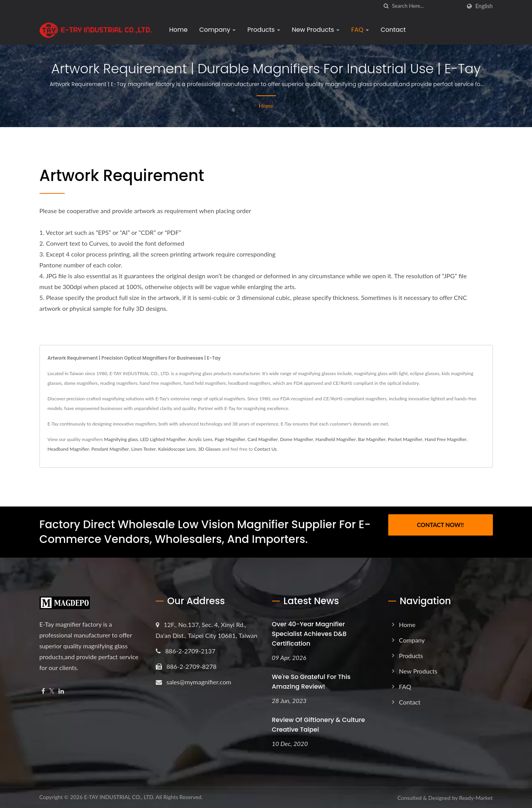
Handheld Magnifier (336, 439)
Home (179, 30)
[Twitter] (52, 691)
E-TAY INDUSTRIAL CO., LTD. (119, 797)
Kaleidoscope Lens (177, 449)
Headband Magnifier (69, 449)
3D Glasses (209, 449)
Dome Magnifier (297, 439)
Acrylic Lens (200, 439)
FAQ (360, 30)
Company (217, 30)
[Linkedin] (61, 691)
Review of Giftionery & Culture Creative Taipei (319, 725)
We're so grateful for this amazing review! (311, 682)
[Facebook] (43, 691)
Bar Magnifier (372, 439)
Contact (393, 30)
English (484, 6)
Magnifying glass (121, 439)
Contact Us (265, 449)
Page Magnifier (230, 439)
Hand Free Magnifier (446, 439)
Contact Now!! (440, 525)
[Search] (427, 6)
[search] (386, 6)
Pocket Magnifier (405, 439)
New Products (316, 30)
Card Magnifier (263, 439)
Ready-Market (476, 798)
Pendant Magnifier (110, 449)
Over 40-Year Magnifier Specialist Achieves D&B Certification (309, 634)
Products (264, 30)
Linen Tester (144, 449)
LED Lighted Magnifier (163, 439)
